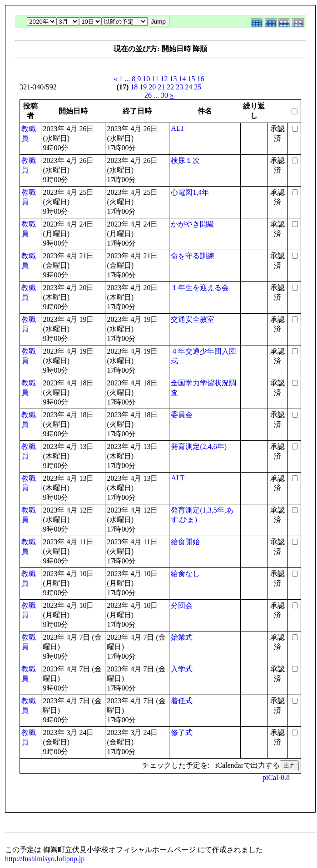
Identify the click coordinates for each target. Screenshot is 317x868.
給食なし (185, 574)
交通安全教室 (193, 319)
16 (201, 79)
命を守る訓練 (193, 256)
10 (146, 79)
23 (179, 87)
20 (152, 87)
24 (188, 87)
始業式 (182, 637)
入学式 (182, 669)
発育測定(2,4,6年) (199, 446)
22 (170, 87)
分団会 (182, 605)
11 (155, 79)
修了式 (182, 732)
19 (143, 87)
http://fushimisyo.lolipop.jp (45, 859)
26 (148, 95)
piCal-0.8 (276, 777)
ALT (178, 128)
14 (183, 79)
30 (164, 95)
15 (192, 79)
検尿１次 (185, 160)
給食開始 (185, 542)
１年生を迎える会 (200, 288)
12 (164, 79)
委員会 (182, 415)
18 (134, 87)
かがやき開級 (193, 224)
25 (198, 87)
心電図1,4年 (190, 192)
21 (161, 87)
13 (173, 79)
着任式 (182, 701)
